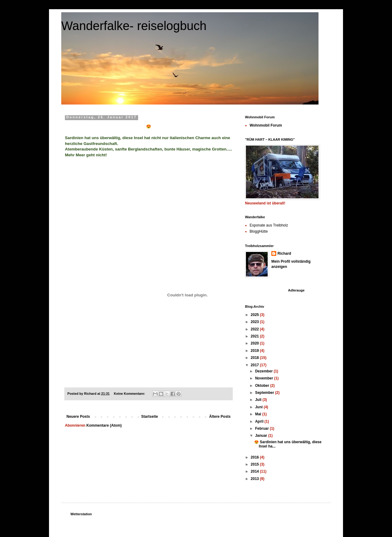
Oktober (263, 386)
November (265, 378)
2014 (255, 471)
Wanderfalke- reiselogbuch (134, 26)
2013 (255, 479)
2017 (255, 365)
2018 (255, 358)
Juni (259, 407)
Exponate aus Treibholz (269, 225)
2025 (255, 315)
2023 (255, 322)
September (265, 393)
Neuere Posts (78, 417)
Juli (259, 400)
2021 (255, 336)
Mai (259, 414)
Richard (284, 253)
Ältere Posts (220, 417)
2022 (255, 329)
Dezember (264, 371)
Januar (262, 436)
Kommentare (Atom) (104, 425)
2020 (255, 343)
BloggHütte (259, 231)
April (260, 421)
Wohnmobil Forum (266, 125)
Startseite (150, 417)
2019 (255, 351)
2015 (255, 464)
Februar (262, 428)
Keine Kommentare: (130, 394)
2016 (255, 457)
